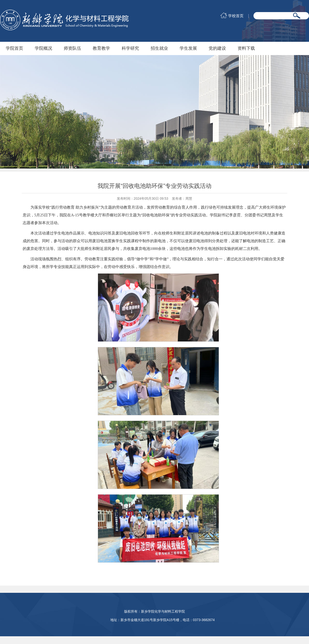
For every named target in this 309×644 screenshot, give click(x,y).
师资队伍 (72, 48)
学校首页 (236, 16)
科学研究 (130, 48)
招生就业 (159, 48)
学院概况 (43, 48)
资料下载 (246, 48)
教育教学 (101, 48)
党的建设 (217, 48)
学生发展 (188, 48)
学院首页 (14, 48)
